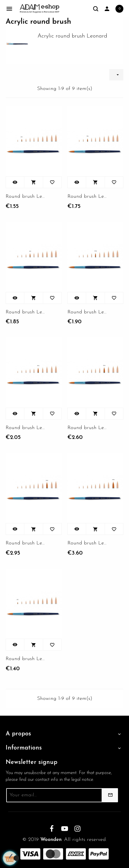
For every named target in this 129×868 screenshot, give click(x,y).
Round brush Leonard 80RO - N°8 (26, 312)
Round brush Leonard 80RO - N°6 (88, 196)
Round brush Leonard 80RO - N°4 (26, 196)
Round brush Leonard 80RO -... (88, 312)
